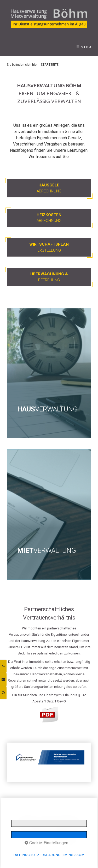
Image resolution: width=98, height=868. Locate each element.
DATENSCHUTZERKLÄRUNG (59, 819)
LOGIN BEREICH (37, 831)
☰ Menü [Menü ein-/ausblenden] (84, 47)
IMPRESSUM (28, 819)
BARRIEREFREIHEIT (63, 831)
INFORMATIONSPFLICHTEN (33, 825)
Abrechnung (49, 188)
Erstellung (49, 247)
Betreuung (49, 277)
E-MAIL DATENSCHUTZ (70, 825)
